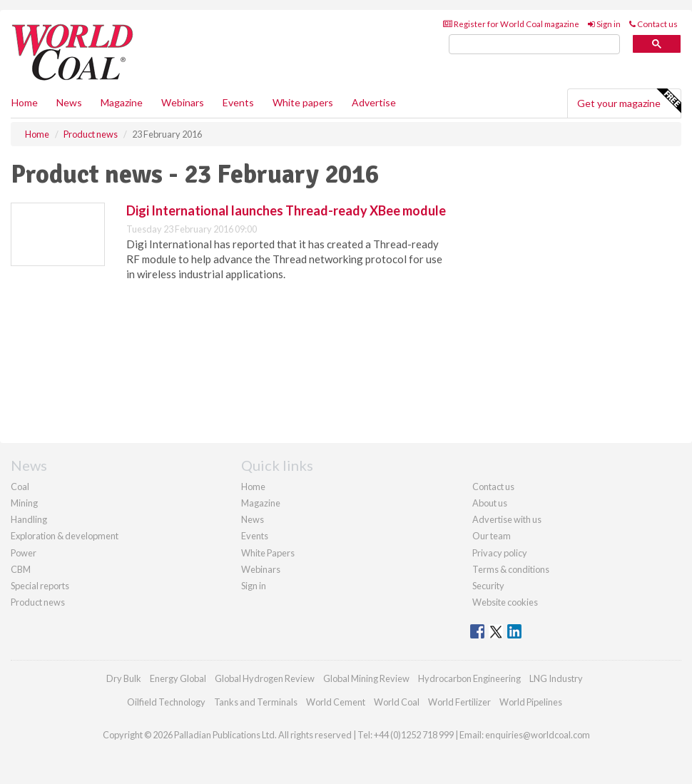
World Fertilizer (459, 702)
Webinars (183, 102)
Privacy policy (500, 553)
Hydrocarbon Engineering (469, 678)
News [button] (69, 102)
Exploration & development (65, 536)
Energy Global (178, 678)
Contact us (653, 24)
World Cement (336, 702)
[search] (534, 45)
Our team (492, 536)
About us (490, 503)
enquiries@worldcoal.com (538, 735)
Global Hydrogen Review (265, 678)
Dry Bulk (124, 678)
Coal (20, 487)
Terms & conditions (511, 569)
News (253, 519)
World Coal (397, 702)
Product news (38, 602)
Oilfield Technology (166, 702)
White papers (303, 102)
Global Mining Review (366, 678)
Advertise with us (507, 519)
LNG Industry (556, 678)
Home (25, 102)
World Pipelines (531, 702)
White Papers (268, 553)
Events (238, 102)
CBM (21, 569)
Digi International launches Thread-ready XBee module (286, 210)
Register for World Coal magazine (511, 24)
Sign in (604, 24)
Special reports (40, 586)
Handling (29, 519)
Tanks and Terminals (256, 702)
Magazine (122, 102)
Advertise (374, 102)
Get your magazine (629, 101)
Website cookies (505, 602)
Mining (24, 503)
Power (24, 553)
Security (488, 586)
